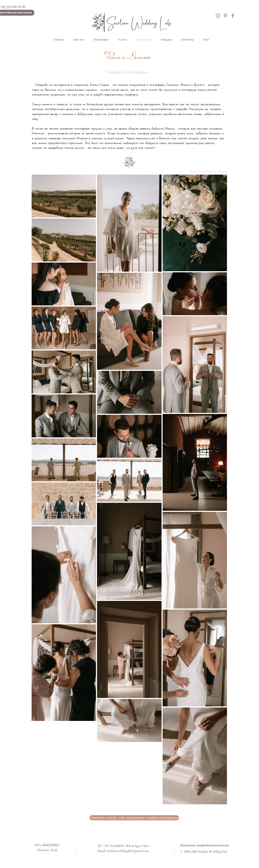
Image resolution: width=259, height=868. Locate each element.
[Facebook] (233, 16)
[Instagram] (218, 16)
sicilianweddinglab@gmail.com (128, 851)
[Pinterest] (225, 16)
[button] (134, 818)
